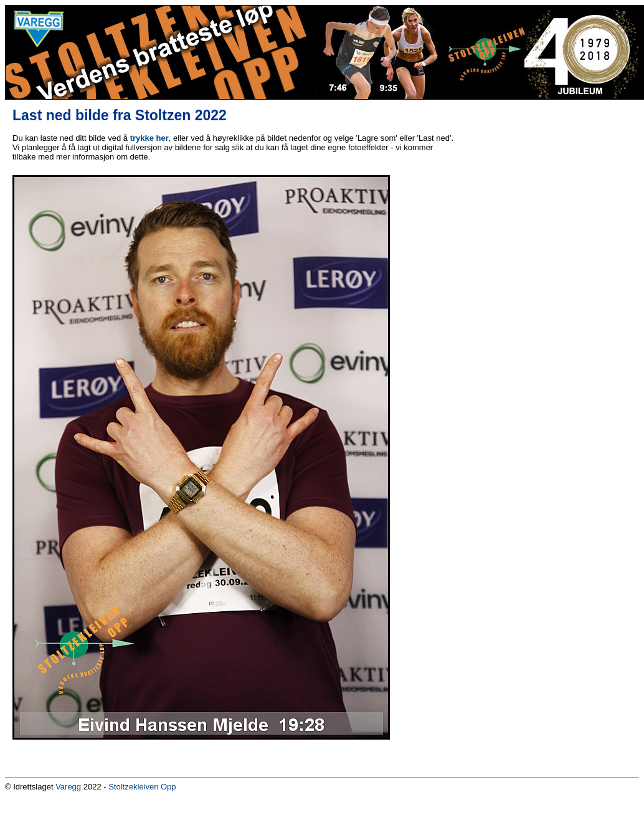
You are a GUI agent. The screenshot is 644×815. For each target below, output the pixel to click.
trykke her (149, 138)
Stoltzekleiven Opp (142, 787)
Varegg (68, 787)
